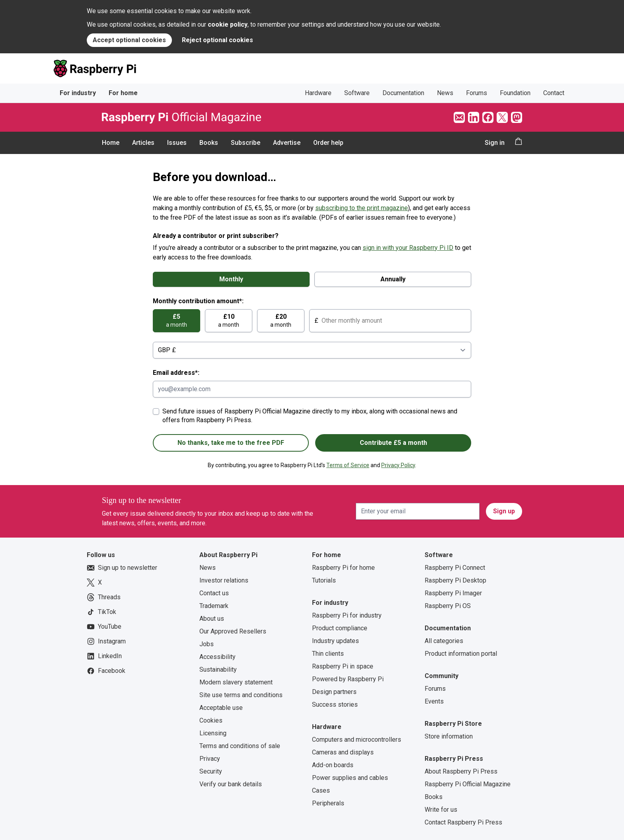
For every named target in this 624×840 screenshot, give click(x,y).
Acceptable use (221, 708)
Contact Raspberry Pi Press (463, 822)
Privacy (210, 759)
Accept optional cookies (129, 40)
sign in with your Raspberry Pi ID (408, 248)
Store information (449, 736)
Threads (104, 597)
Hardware (318, 93)
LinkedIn (104, 656)
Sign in (495, 143)
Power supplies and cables (350, 778)
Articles (143, 143)
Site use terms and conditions (241, 695)
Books (209, 143)
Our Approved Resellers (233, 631)
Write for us (441, 810)
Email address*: (176, 373)
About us (212, 619)
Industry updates (335, 641)
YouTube (104, 627)
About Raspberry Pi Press (461, 771)
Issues (177, 143)
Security (211, 771)
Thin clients (328, 654)
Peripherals (328, 803)
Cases (321, 790)
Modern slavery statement (236, 682)
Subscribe (246, 143)
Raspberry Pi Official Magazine (468, 784)
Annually (393, 279)
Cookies (211, 720)
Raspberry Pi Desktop (455, 580)
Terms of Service (348, 465)
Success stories (335, 705)
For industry (78, 93)
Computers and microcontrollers (357, 740)
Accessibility (217, 657)
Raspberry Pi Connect (455, 568)
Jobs (207, 644)
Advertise (287, 143)
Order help (328, 143)
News (445, 93)
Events (434, 701)
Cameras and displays (343, 752)
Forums (477, 93)
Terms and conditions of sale (240, 746)
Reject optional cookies (217, 40)
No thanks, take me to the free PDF (231, 443)
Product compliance (340, 628)
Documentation (403, 93)
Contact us (214, 593)
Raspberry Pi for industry (347, 615)
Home (111, 143)
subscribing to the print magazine (362, 208)
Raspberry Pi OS (448, 606)
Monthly (231, 279)
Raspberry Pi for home (343, 568)
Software (357, 93)
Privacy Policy (398, 465)
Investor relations (224, 580)
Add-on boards (333, 765)
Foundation (515, 93)
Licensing (213, 733)
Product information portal (461, 654)
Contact (554, 93)
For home (123, 93)
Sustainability (218, 669)
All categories (444, 641)
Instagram (106, 641)
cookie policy (228, 24)
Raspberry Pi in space (343, 666)
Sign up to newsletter (122, 568)
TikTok (101, 612)
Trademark (214, 606)
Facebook (106, 671)
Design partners (334, 692)
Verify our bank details (231, 784)
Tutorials (324, 580)
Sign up (504, 511)
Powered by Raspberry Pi (348, 679)
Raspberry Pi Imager (453, 593)
